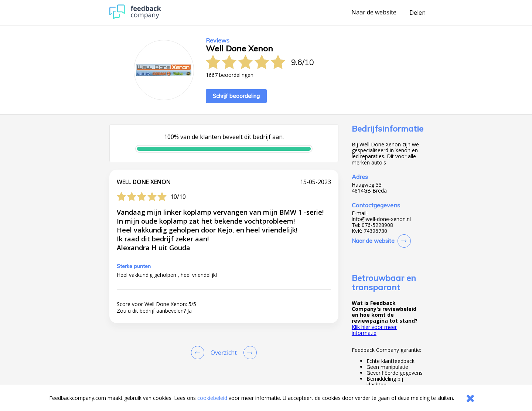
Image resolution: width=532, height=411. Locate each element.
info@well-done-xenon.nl (381, 219)
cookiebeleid (212, 398)
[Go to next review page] (249, 353)
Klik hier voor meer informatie (374, 330)
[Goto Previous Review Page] (199, 353)
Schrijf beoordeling (236, 96)
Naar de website (374, 13)
